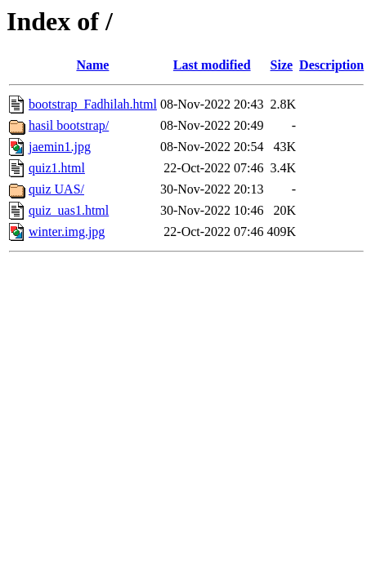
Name (92, 65)
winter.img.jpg (67, 232)
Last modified (212, 65)
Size (282, 65)
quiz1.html (57, 168)
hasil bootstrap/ (69, 125)
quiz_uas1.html (69, 210)
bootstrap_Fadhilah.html (93, 104)
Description (331, 65)
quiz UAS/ (56, 189)
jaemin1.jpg (60, 147)
